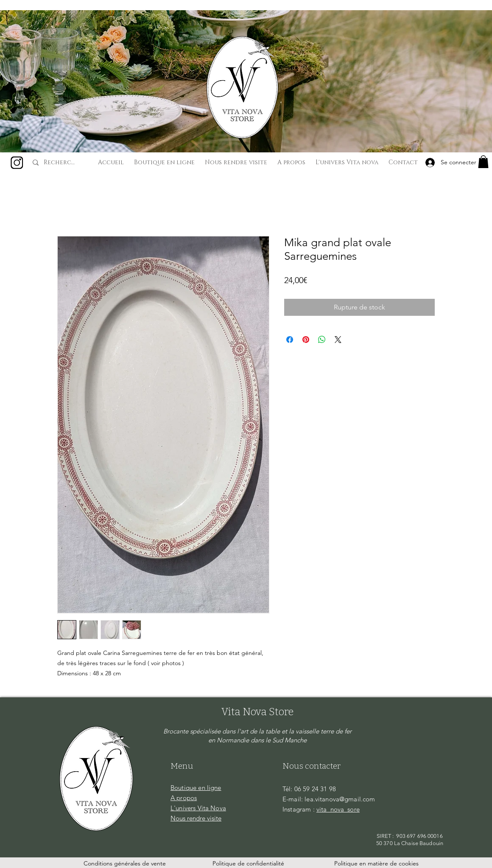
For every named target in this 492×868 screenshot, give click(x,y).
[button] (483, 162)
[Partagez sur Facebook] (290, 340)
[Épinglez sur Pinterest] (306, 340)
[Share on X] (338, 340)
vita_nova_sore (338, 809)
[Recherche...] (61, 163)
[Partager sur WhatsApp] (322, 340)
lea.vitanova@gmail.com (340, 799)
